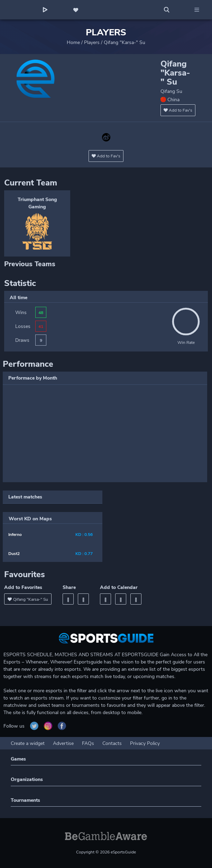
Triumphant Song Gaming (37, 203)
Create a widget (28, 743)
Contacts (112, 743)
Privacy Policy (145, 743)
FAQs (88, 743)
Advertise (63, 743)
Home (73, 42)
